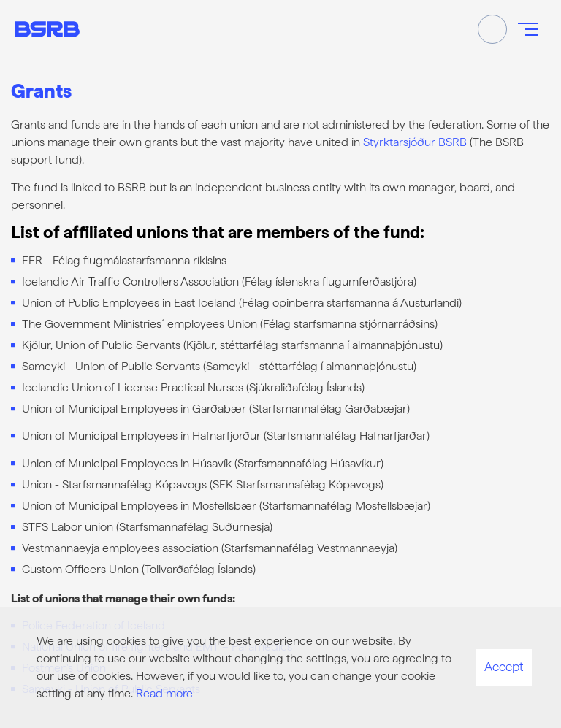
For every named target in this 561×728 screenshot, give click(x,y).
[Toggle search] (492, 29)
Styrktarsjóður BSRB (415, 142)
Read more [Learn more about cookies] (164, 693)
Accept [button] (504, 667)
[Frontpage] (47, 29)
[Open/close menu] (528, 29)
